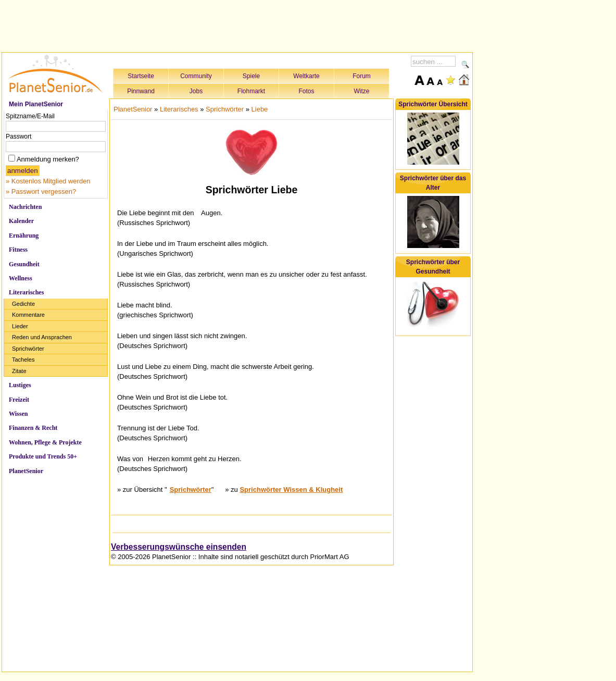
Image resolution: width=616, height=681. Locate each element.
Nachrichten (25, 207)
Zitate (19, 371)
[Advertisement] (237, 24)
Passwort (18, 137)
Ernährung (24, 236)
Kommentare (28, 315)
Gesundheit (24, 264)
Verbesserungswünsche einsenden (179, 547)
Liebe (260, 109)
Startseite (141, 76)
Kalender (21, 221)
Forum (362, 76)
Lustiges (20, 385)
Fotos (306, 91)
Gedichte (23, 304)
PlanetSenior (26, 471)
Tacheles (23, 360)
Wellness (21, 278)
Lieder (20, 326)
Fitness (18, 250)
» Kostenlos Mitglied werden (48, 181)
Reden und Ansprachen (42, 337)
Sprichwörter (28, 349)
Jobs (196, 91)
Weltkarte (306, 76)
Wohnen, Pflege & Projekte (45, 442)
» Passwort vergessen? (41, 191)
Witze (362, 91)
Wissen (18, 414)
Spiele (251, 76)
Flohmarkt (251, 91)
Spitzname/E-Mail (30, 116)
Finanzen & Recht (33, 428)
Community (196, 76)
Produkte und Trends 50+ (43, 456)
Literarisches (26, 292)
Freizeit (19, 400)
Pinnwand (141, 91)
